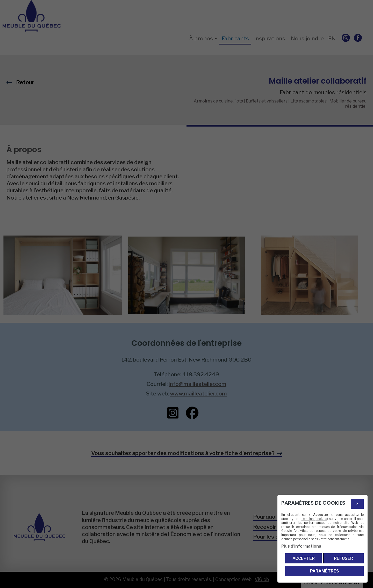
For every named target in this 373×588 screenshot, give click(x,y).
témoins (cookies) (315, 519)
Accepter (304, 558)
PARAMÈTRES (325, 571)
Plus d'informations (301, 546)
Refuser (343, 558)
